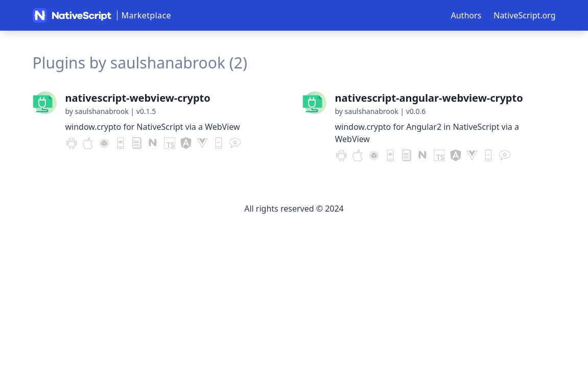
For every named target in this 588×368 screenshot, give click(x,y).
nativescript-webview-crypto (138, 98)
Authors (466, 15)
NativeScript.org (524, 15)
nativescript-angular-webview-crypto (429, 98)
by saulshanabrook (97, 111)
